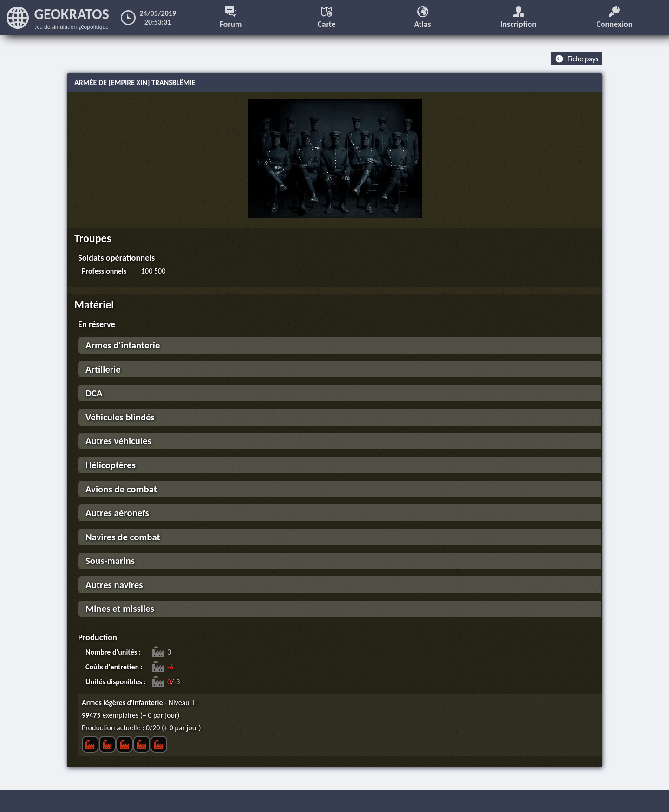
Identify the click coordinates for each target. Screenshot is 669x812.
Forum (231, 18)
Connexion (615, 18)
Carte (327, 18)
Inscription (518, 18)
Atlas (422, 18)
